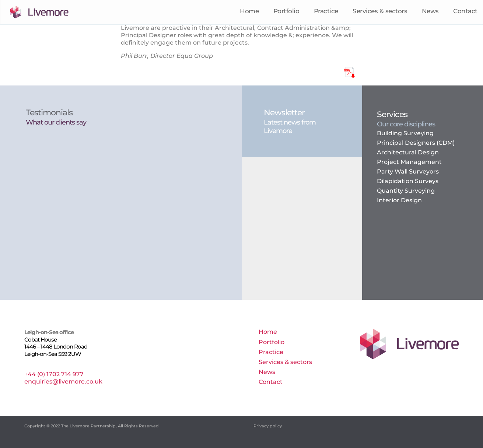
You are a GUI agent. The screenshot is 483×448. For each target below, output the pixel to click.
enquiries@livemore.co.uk (63, 381)
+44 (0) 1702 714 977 (54, 374)
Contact (465, 12)
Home (249, 12)
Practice (326, 12)
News (430, 12)
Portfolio (286, 12)
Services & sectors (380, 12)
